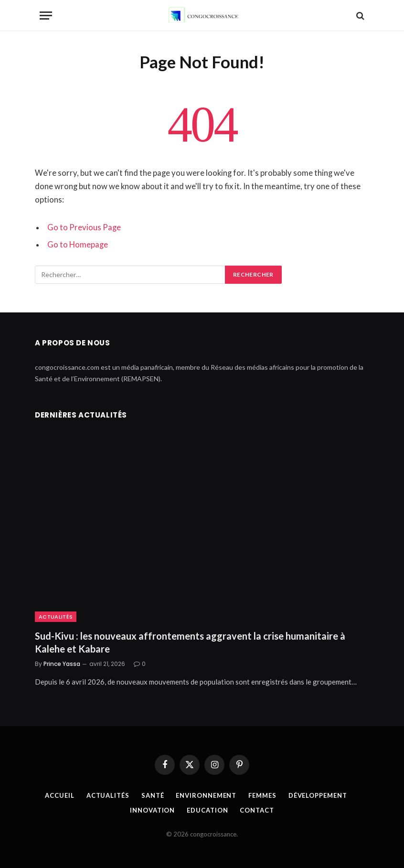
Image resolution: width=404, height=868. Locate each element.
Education (207, 810)
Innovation (152, 810)
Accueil (59, 795)
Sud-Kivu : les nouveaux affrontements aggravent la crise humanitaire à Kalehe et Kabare (190, 642)
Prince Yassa (62, 664)
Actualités (56, 617)
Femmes (262, 795)
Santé (153, 795)
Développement (318, 795)
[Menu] (46, 16)
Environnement (206, 795)
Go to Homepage (78, 245)
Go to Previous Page (84, 227)
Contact (257, 810)
